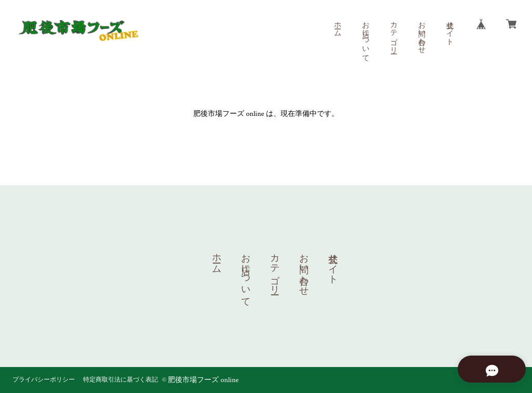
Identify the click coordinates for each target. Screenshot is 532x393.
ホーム (337, 25)
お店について (365, 37)
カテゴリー (393, 33)
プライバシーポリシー (44, 380)
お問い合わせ (421, 33)
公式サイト (449, 29)
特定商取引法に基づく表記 (121, 380)
